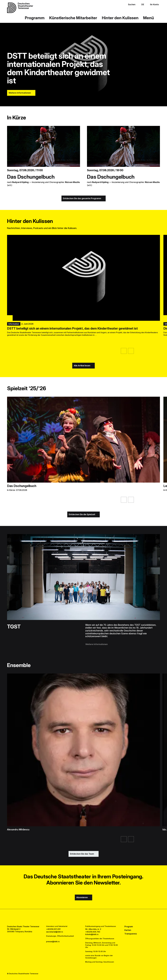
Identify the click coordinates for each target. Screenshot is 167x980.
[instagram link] (83, 917)
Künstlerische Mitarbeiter (73, 18)
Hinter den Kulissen (120, 18)
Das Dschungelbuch (31, 177)
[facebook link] (77, 917)
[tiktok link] (90, 917)
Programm (35, 18)
